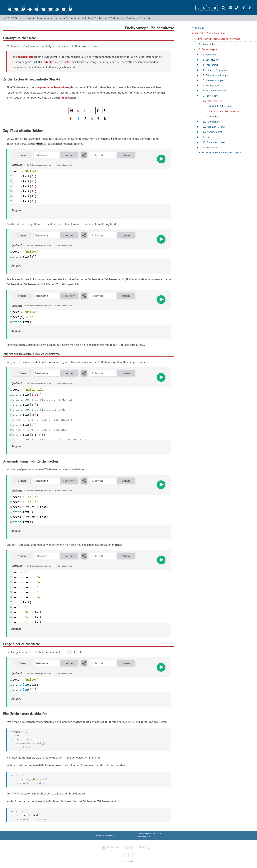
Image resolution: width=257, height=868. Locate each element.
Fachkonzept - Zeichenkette (139, 18)
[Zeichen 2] (204, 8)
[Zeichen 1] (198, 8)
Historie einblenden (63, 165)
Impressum (128, 861)
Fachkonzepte (101, 18)
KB (149, 837)
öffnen (22, 155)
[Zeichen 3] (209, 8)
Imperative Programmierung (40, 18)
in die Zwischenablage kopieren (38, 165)
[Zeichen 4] (215, 8)
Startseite (19, 18)
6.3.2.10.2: (9, 18)
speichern (69, 155)
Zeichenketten (117, 18)
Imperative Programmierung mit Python (74, 18)
